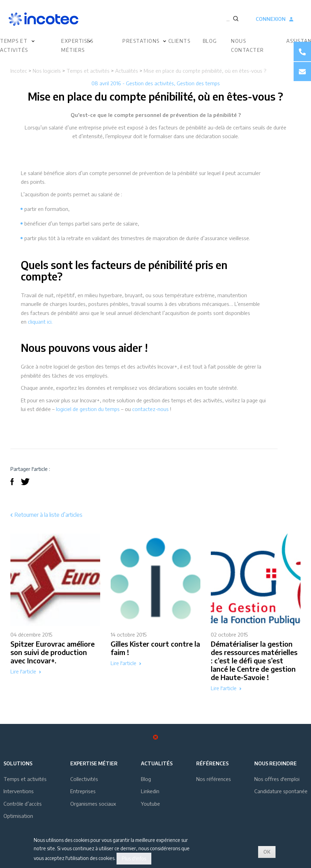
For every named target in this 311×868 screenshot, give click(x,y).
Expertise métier (94, 763)
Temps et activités (88, 71)
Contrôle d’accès (23, 804)
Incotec (19, 71)
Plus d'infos (134, 858)
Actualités (127, 71)
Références (212, 763)
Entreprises (83, 791)
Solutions (18, 763)
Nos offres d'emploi (277, 779)
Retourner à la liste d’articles (46, 515)
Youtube (150, 804)
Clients (180, 41)
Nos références (214, 779)
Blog (210, 41)
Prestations (141, 41)
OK (267, 852)
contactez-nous (150, 409)
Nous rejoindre (276, 763)
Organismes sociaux (93, 804)
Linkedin (150, 791)
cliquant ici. (40, 322)
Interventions (19, 791)
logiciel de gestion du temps (88, 409)
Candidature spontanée (281, 791)
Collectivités (84, 779)
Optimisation (18, 816)
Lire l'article (26, 672)
